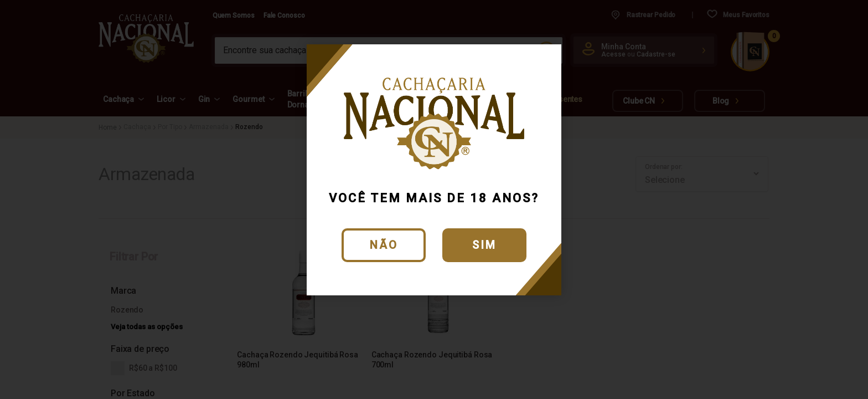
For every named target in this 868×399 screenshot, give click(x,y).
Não (384, 245)
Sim (484, 245)
